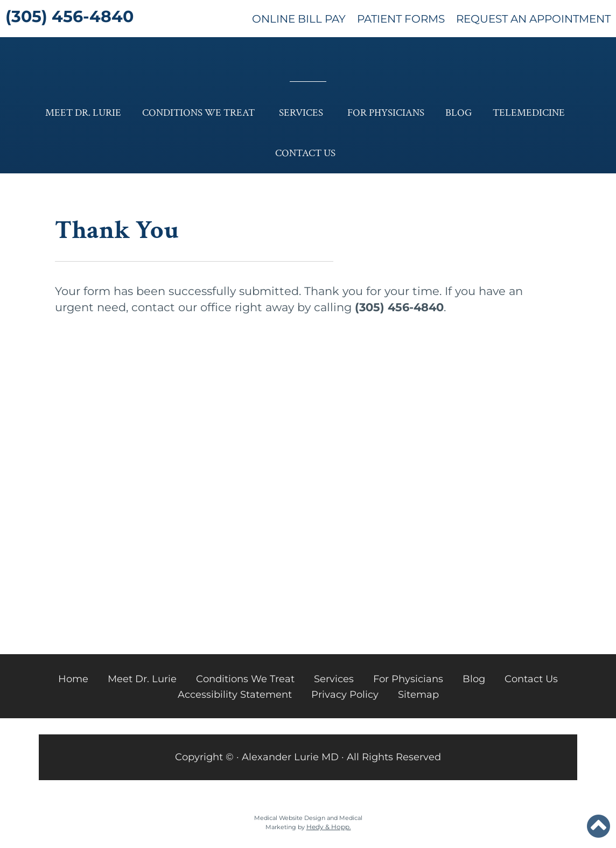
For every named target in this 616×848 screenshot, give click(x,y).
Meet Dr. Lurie (83, 113)
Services (301, 113)
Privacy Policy (345, 695)
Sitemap (418, 695)
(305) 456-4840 (69, 16)
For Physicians (386, 113)
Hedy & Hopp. (329, 827)
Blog (458, 113)
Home (73, 679)
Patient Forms (401, 19)
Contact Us (305, 153)
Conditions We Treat (198, 113)
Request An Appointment (533, 19)
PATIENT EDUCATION (448, 468)
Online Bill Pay (299, 19)
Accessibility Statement (235, 695)
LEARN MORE (165, 588)
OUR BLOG (165, 468)
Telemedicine (529, 113)
